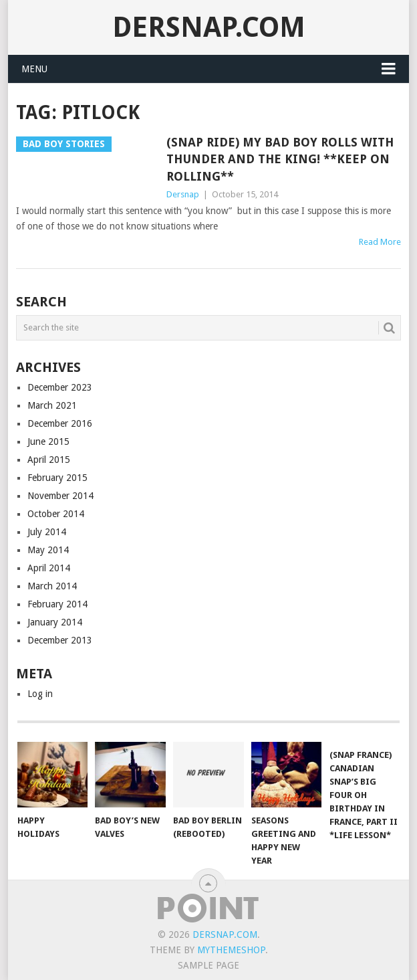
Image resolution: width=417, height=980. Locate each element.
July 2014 (47, 532)
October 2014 (56, 514)
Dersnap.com (209, 27)
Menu (34, 69)
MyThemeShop (231, 950)
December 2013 (60, 640)
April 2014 (49, 568)
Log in (40, 694)
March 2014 (52, 586)
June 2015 (48, 442)
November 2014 (60, 496)
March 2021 (52, 405)
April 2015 (49, 460)
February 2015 (57, 478)
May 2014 (48, 550)
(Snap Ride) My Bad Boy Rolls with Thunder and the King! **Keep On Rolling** (280, 159)
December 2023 (60, 387)
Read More (380, 242)
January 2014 (55, 622)
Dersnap (183, 194)
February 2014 (57, 604)
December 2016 (60, 423)
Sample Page (208, 965)
